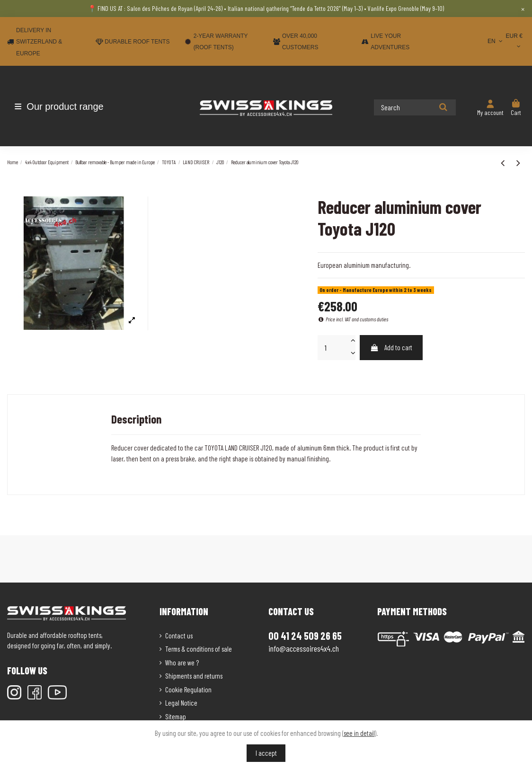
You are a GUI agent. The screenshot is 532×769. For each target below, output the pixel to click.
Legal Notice (181, 703)
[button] (63, 106)
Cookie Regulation (188, 689)
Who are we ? (182, 663)
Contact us (179, 636)
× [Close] (523, 9)
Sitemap (176, 716)
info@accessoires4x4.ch (304, 648)
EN (496, 41)
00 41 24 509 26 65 (305, 636)
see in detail (359, 733)
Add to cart (391, 347)
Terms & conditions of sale (199, 649)
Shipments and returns (194, 676)
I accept (266, 753)
